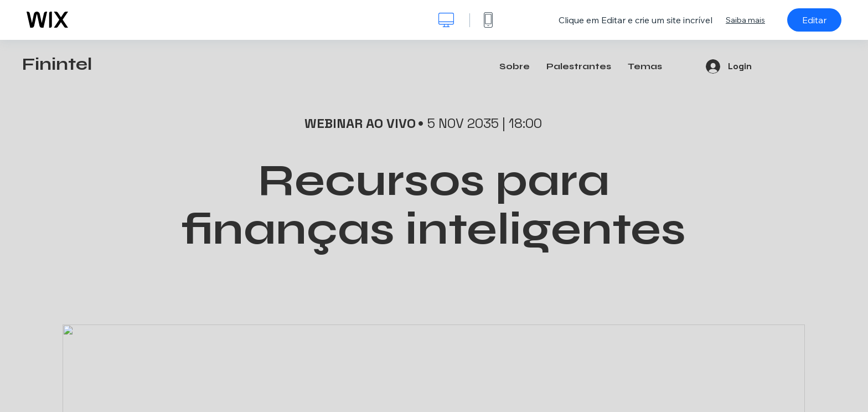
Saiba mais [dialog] (745, 20)
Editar (814, 20)
